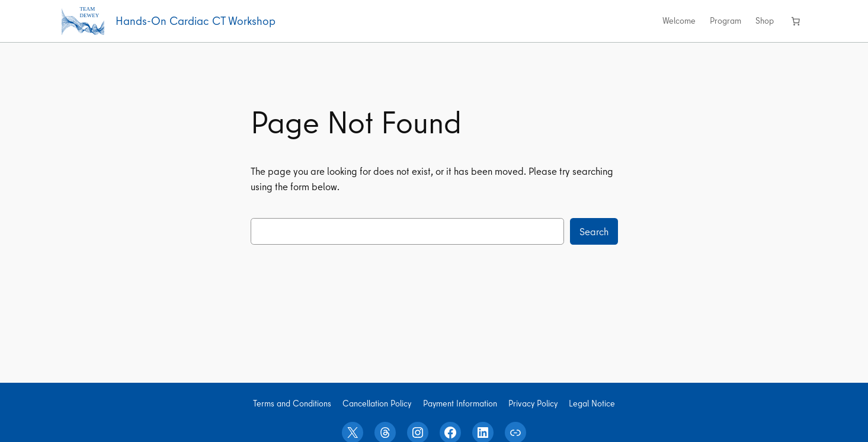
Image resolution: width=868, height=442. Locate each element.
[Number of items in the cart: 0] (796, 21)
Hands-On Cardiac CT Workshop (196, 21)
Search (594, 231)
